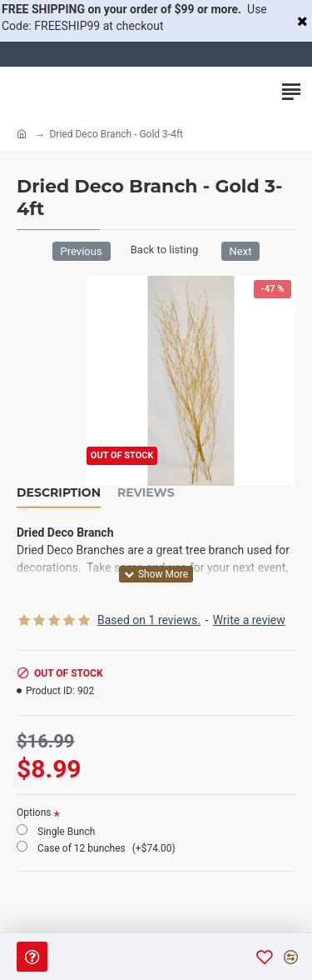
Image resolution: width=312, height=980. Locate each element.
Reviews (146, 493)
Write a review (249, 620)
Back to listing (164, 250)
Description (59, 493)
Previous (82, 251)
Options (34, 812)
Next (241, 251)
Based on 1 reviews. (149, 620)
